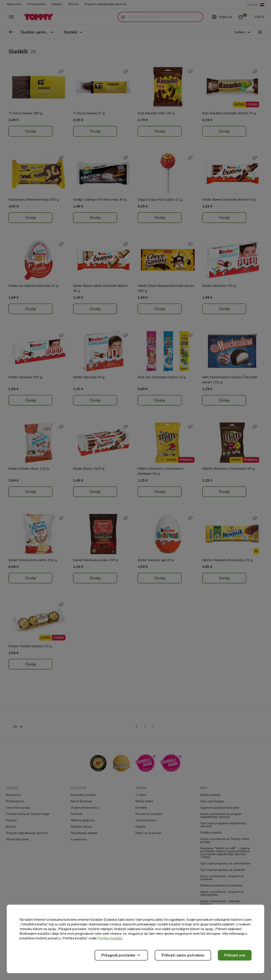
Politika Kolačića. (110, 938)
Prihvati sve (235, 955)
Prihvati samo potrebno (183, 955)
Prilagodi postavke (121, 955)
